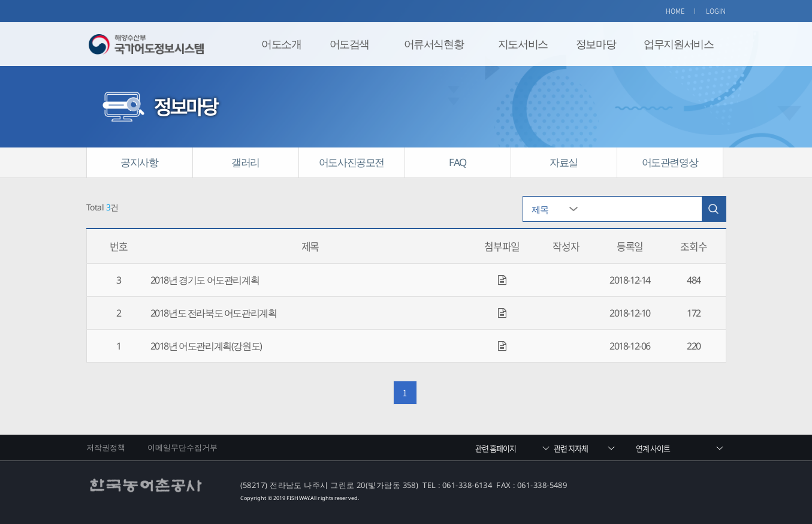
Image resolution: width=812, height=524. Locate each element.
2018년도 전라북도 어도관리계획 (214, 313)
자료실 (564, 162)
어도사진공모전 (351, 162)
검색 (714, 209)
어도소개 (281, 44)
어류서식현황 (434, 44)
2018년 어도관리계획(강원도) (206, 346)
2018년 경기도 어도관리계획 (205, 280)
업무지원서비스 (678, 44)
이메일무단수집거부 (183, 447)
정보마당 (596, 44)
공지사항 (139, 162)
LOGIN (716, 11)
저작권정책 (106, 447)
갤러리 (245, 162)
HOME (675, 11)
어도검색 (349, 44)
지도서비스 (523, 44)
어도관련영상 (670, 162)
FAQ (458, 162)
